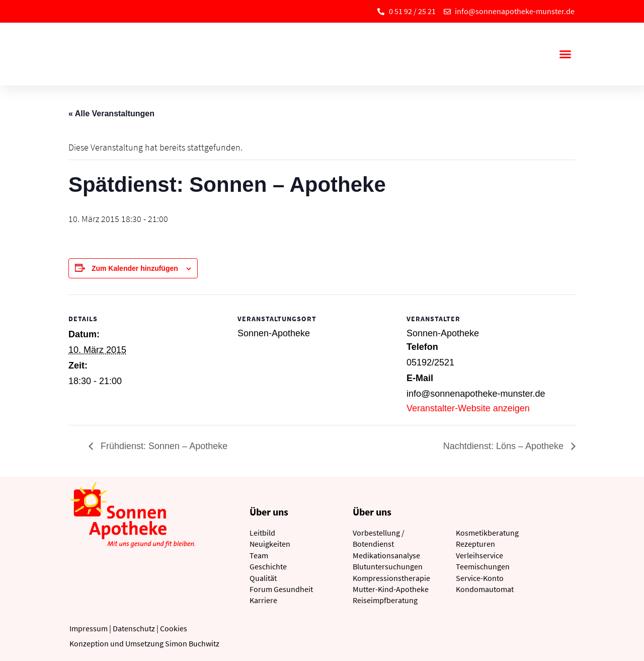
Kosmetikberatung (487, 533)
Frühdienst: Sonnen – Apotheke (163, 446)
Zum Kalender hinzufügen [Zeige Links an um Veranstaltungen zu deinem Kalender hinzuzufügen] (135, 268)
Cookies (174, 628)
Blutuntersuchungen (388, 566)
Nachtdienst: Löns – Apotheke (505, 446)
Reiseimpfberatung (385, 600)
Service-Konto (480, 578)
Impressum (89, 628)
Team (259, 555)
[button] (565, 54)
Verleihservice (479, 555)
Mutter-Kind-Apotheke (391, 589)
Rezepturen (475, 544)
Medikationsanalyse (386, 555)
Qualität (263, 578)
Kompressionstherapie (391, 578)
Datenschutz (134, 628)
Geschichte (268, 566)
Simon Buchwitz (192, 643)
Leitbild (262, 533)
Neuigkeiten (270, 544)
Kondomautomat (485, 589)
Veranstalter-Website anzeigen (468, 408)
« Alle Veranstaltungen (111, 114)
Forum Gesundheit (281, 589)
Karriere (263, 600)
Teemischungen (483, 566)
